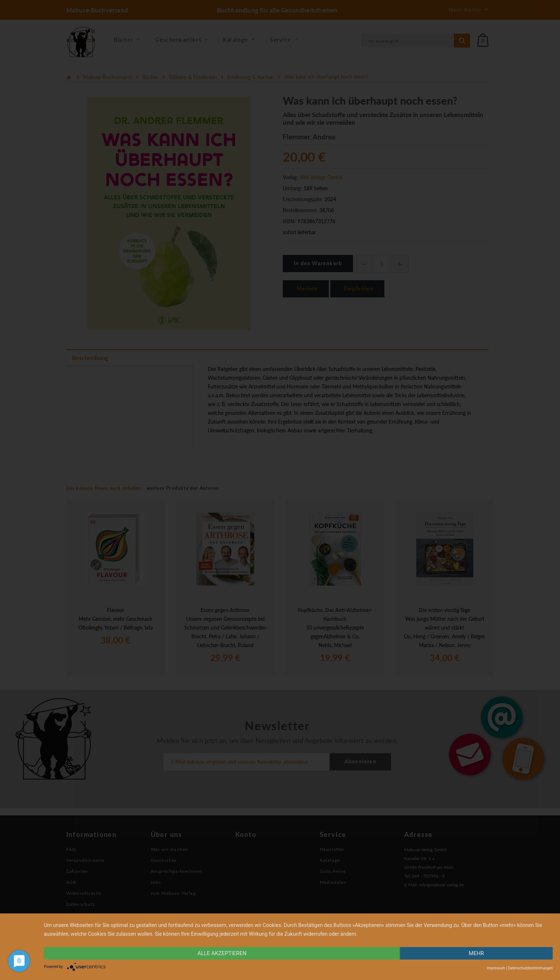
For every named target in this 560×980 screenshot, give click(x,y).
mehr (477, 953)
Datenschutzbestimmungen (530, 968)
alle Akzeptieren (222, 953)
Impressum (496, 968)
